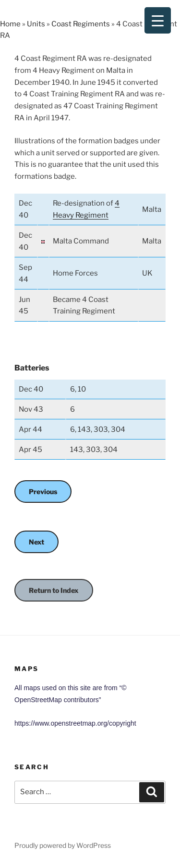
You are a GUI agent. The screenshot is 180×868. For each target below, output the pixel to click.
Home (10, 24)
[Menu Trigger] (158, 20)
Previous (43, 492)
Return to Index (54, 590)
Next (36, 542)
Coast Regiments (81, 24)
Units (36, 24)
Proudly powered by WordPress (63, 845)
